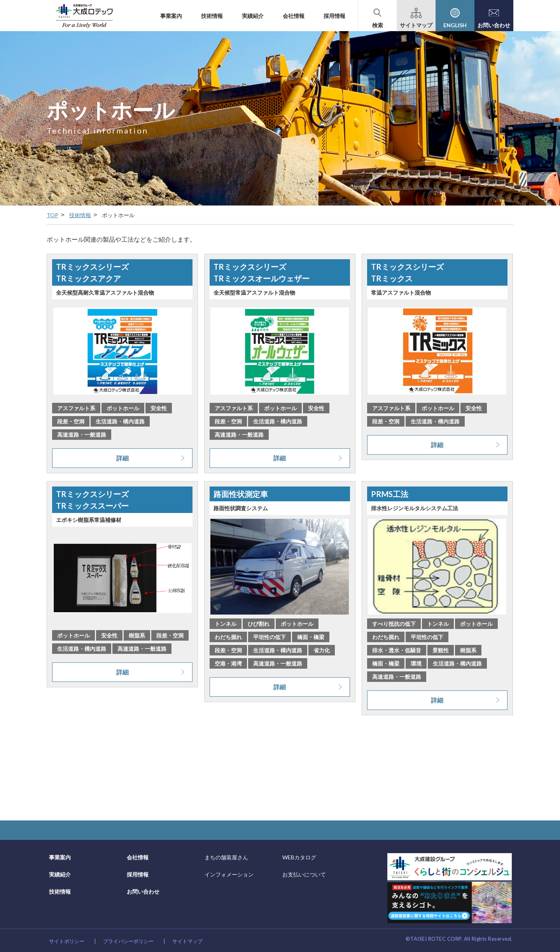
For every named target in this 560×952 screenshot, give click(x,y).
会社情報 (294, 16)
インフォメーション (229, 874)
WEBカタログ (299, 857)
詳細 (122, 458)
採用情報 (334, 16)
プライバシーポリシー (128, 941)
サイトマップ (187, 941)
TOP (52, 215)
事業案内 (171, 16)
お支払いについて (304, 874)
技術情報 (212, 16)
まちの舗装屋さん (226, 857)
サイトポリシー (67, 941)
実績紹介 (253, 16)
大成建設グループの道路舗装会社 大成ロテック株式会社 (84, 16)
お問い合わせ (143, 891)
